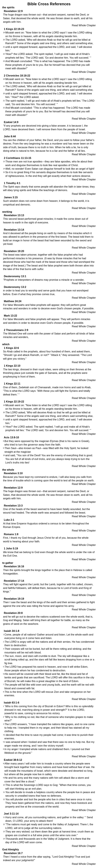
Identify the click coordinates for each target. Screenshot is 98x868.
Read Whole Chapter (84, 25)
